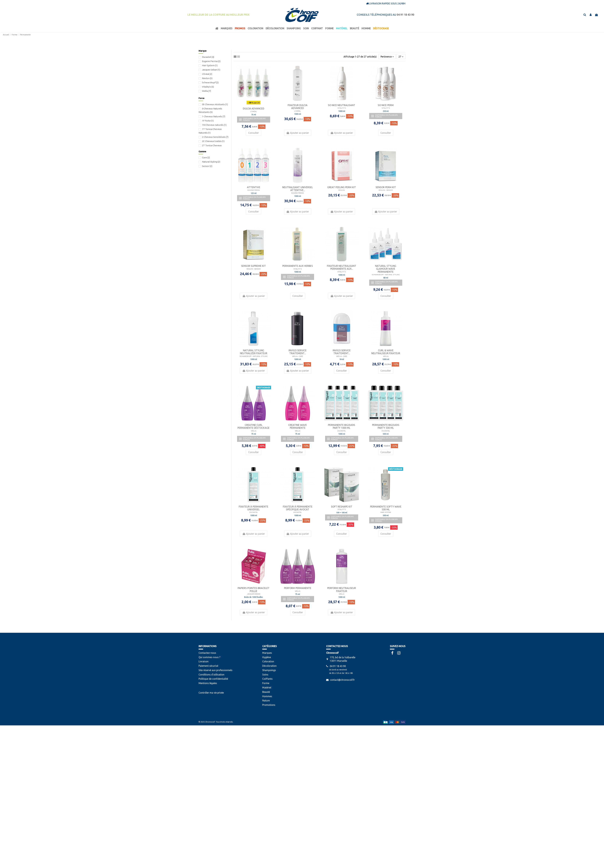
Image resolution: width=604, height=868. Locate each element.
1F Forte (208, 121)
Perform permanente (298, 588)
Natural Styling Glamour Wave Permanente (386, 269)
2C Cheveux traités (213, 141)
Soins (265, 675)
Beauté (266, 692)
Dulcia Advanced (254, 108)
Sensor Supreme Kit (254, 266)
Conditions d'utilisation (211, 675)
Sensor (207, 166)
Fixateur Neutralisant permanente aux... (342, 267)
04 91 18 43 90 (338, 666)
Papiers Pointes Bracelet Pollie (254, 590)
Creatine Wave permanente (298, 426)
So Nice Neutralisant (342, 105)
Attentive (254, 187)
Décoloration (269, 666)
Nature (266, 700)
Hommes (267, 696)
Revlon (207, 78)
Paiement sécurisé (208, 666)
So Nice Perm (386, 105)
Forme (266, 683)
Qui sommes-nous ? (209, 657)
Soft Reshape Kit (342, 507)
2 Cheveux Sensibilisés (215, 137)
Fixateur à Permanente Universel (254, 508)
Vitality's (208, 87)
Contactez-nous (207, 653)
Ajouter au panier (298, 133)
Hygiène (267, 657)
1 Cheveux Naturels (214, 116)
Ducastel (208, 57)
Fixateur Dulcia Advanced (298, 107)
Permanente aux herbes (298, 266)
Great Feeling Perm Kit (342, 187)
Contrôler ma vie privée (211, 693)
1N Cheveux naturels (214, 125)
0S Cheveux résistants (215, 104)
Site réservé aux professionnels (215, 670)
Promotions (269, 705)
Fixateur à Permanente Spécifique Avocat (298, 508)
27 (401, 57)
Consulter (254, 133)
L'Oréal (207, 74)
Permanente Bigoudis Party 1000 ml (342, 426)
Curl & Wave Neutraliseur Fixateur (386, 352)
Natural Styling (211, 162)
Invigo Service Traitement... (298, 352)
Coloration (268, 661)
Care (206, 157)
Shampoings (269, 670)
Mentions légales (208, 683)
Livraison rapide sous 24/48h (387, 3)
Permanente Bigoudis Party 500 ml (386, 426)
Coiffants (267, 679)
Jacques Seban (211, 70)
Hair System (210, 65)
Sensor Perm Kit (386, 187)
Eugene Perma (211, 61)
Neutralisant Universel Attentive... (298, 189)
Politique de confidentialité (213, 679)
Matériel (267, 688)
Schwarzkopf (210, 82)
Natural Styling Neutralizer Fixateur (254, 352)
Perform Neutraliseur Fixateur (342, 590)
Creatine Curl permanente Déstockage (254, 426)
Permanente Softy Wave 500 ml (386, 508)
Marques (267, 653)
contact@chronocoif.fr (342, 680)
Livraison (204, 661)
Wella (206, 91)
